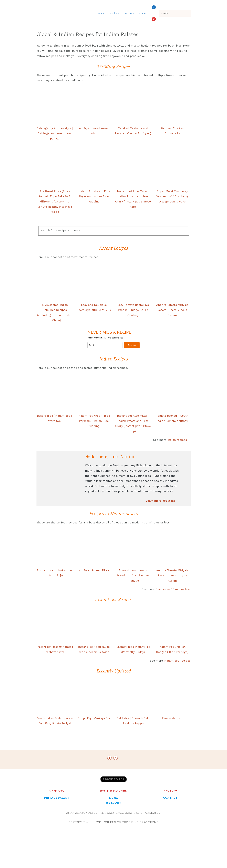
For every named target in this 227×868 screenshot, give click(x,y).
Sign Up (132, 352)
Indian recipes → (179, 445)
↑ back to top (114, 804)
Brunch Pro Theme (144, 847)
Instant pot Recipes (177, 675)
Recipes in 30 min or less (173, 605)
